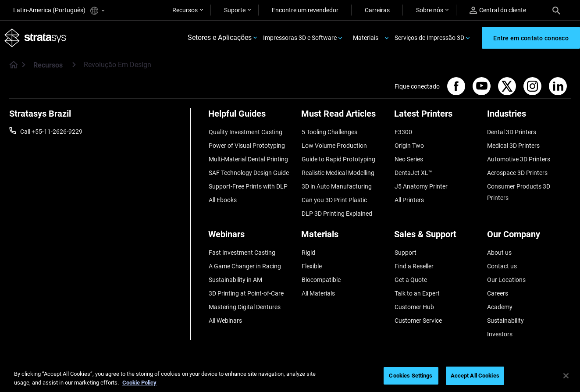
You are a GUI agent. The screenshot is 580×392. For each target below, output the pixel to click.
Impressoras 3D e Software (300, 38)
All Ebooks (222, 196)
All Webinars (225, 312)
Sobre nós (430, 10)
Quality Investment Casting (245, 132)
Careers (498, 286)
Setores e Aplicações (220, 38)
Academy (500, 299)
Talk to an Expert (417, 286)
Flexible (311, 260)
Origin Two (409, 145)
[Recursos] (74, 65)
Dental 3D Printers (512, 132)
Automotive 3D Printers (519, 158)
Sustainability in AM (235, 273)
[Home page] (11, 66)
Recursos (185, 10)
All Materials (318, 286)
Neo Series (408, 158)
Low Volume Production (334, 145)
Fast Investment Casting (242, 247)
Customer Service (418, 312)
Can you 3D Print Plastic (334, 196)
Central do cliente (498, 10)
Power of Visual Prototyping (246, 145)
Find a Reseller (414, 260)
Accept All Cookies (475, 376)
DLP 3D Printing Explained (336, 209)
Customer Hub (414, 299)
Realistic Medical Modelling (338, 171)
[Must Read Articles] (343, 117)
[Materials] (343, 233)
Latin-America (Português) (59, 11)
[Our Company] (529, 233)
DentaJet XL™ (413, 171)
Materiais (366, 38)
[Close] (566, 376)
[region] (290, 376)
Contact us (502, 260)
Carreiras (377, 10)
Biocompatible (321, 273)
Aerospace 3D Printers (517, 171)
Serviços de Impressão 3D (429, 38)
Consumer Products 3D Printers (519, 189)
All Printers (409, 196)
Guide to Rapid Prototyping (338, 158)
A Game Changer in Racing (244, 260)
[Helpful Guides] (250, 117)
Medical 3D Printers (513, 145)
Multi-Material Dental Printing (248, 158)
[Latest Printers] (436, 117)
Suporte (235, 10)
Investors (500, 324)
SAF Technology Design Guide (248, 171)
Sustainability (505, 312)
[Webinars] (250, 233)
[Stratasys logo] (36, 38)
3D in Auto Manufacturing (336, 183)
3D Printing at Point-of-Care (246, 286)
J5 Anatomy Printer (421, 183)
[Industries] (529, 117)
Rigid (308, 247)
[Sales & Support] (436, 233)
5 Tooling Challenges (329, 132)
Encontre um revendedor (305, 10)
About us (499, 247)
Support (405, 247)
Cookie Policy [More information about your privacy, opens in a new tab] (139, 383)
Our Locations (506, 273)
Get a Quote (410, 273)
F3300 (403, 132)
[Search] (556, 10)
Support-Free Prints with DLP (248, 183)
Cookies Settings (411, 376)
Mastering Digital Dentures (244, 299)
